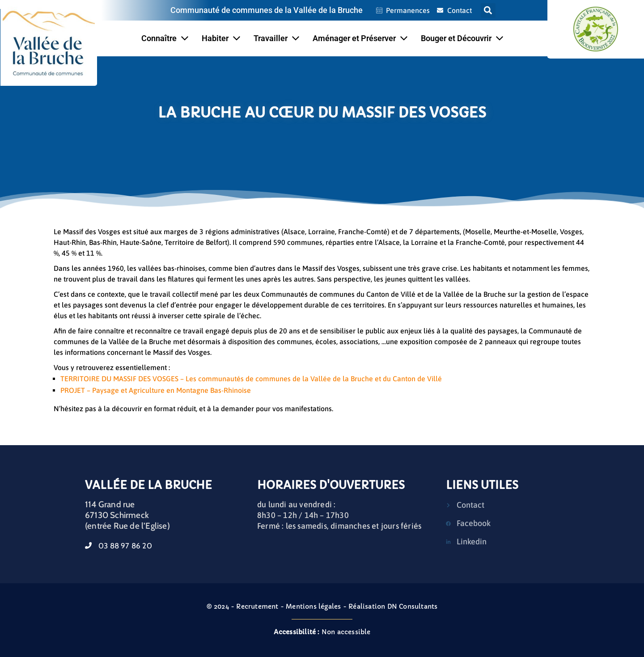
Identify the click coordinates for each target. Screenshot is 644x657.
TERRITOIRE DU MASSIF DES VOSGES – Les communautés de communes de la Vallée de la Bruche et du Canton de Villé (251, 379)
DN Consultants (413, 606)
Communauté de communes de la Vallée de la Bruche (267, 10)
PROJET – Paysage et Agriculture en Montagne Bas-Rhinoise (156, 390)
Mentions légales (313, 606)
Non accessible (322, 632)
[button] (488, 11)
